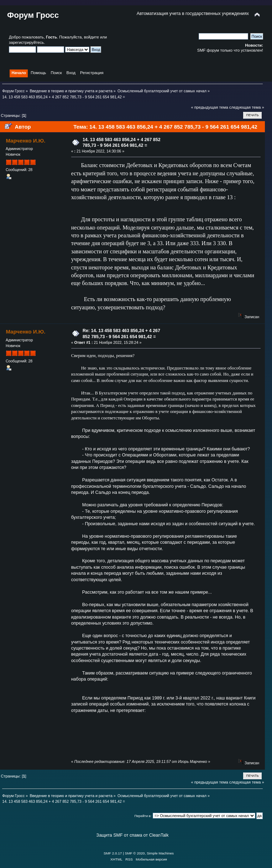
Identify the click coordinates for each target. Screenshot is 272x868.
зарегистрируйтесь (26, 42)
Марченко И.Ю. (25, 141)
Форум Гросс (33, 15)
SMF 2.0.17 (113, 853)
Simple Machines (160, 853)
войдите (91, 37)
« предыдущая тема (209, 107)
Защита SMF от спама (119, 835)
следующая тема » (247, 107)
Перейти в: (143, 816)
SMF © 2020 (135, 853)
